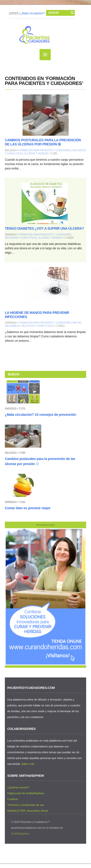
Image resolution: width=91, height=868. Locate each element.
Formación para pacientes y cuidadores (45, 150)
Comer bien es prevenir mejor (28, 508)
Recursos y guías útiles (21, 238)
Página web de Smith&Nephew (26, 793)
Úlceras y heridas (36, 154)
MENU (45, 55)
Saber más (28, 764)
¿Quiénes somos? (18, 787)
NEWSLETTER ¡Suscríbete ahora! (28, 811)
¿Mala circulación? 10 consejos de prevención (40, 415)
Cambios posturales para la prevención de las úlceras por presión (43, 142)
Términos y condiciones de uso (26, 805)
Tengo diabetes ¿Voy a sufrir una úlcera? (44, 228)
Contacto (13, 799)
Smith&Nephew (20, 834)
